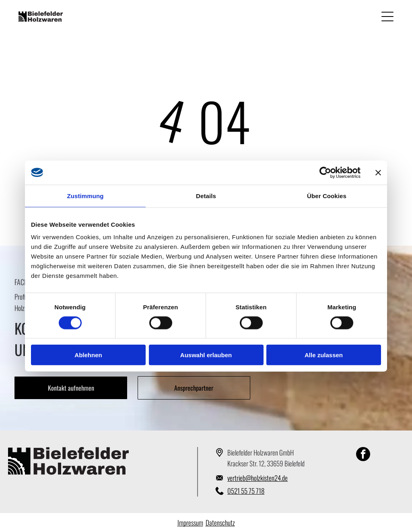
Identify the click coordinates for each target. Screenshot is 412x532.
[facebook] (363, 455)
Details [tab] (206, 196)
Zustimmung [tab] (85, 196)
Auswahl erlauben (206, 355)
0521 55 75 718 (246, 491)
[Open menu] (387, 17)
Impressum (190, 523)
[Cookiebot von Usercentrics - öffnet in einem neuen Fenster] (325, 172)
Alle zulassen (324, 355)
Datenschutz (220, 523)
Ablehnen (88, 355)
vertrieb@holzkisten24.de (257, 478)
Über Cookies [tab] (327, 196)
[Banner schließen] (378, 172)
